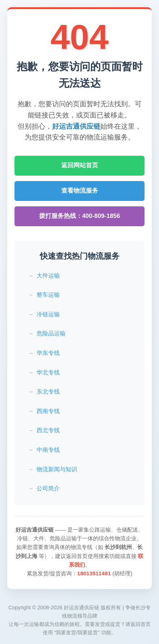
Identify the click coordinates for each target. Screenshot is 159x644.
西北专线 (48, 430)
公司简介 (48, 488)
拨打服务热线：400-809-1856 (80, 216)
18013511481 (94, 573)
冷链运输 (48, 314)
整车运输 (48, 295)
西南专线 (48, 411)
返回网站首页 (80, 165)
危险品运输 (51, 333)
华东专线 (48, 353)
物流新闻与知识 (57, 469)
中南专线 (48, 450)
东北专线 (48, 392)
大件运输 (48, 276)
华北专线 (48, 372)
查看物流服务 (80, 191)
